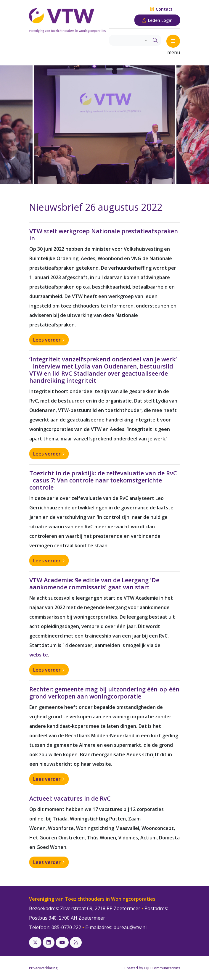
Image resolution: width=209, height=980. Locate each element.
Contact (161, 9)
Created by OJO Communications (152, 968)
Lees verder (49, 340)
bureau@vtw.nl (130, 927)
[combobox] (129, 40)
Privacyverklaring (43, 968)
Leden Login (157, 20)
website (39, 655)
